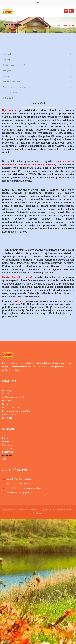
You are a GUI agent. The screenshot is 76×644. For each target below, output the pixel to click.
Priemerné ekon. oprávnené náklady (18, 87)
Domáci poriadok (10, 93)
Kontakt (6, 76)
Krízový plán (9, 98)
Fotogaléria (8, 71)
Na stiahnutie (8, 452)
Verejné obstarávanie (12, 82)
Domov (57, 25)
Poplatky (7, 60)
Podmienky (8, 54)
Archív (5, 459)
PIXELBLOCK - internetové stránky (59, 510)
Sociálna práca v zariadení (14, 65)
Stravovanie (7, 448)
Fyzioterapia (7, 455)
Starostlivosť (7, 445)
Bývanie (6, 442)
